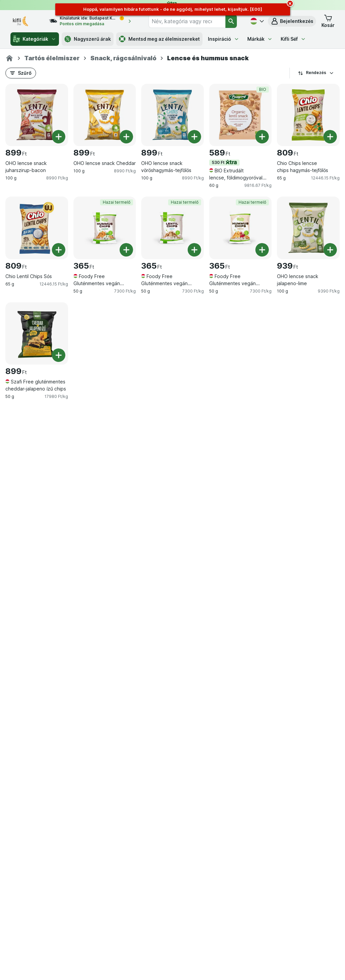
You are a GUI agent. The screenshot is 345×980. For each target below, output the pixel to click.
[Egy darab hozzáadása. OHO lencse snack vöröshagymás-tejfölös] (194, 137)
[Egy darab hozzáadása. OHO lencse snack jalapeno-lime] (330, 250)
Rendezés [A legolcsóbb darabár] (316, 73)
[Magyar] (256, 21)
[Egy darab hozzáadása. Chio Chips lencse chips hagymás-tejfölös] (330, 137)
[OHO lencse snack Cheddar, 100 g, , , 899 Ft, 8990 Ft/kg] (105, 115)
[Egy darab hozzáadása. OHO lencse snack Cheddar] (126, 137)
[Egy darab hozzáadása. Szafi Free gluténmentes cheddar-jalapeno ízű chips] (59, 355)
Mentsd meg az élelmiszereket (159, 39)
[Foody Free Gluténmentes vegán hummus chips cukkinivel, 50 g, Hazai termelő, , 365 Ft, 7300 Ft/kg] (105, 228)
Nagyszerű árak (88, 39)
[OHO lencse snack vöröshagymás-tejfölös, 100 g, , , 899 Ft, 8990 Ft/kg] (172, 115)
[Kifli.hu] (9, 58)
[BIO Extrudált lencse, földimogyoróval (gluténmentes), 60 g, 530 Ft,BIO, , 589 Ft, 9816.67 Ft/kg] (241, 115)
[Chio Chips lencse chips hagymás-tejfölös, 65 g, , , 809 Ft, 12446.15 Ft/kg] (308, 115)
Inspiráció (224, 39)
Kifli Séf (293, 39)
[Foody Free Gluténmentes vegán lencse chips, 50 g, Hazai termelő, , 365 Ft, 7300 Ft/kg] (172, 228)
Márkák (260, 39)
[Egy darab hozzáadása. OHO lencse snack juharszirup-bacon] (59, 137)
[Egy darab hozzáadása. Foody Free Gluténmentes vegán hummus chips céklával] (262, 250)
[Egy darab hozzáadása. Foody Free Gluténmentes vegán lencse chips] (194, 250)
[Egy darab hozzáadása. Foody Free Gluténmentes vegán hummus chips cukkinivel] (126, 250)
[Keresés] (231, 21)
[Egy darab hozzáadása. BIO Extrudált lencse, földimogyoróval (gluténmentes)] (262, 137)
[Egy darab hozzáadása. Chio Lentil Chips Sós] (59, 250)
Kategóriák (35, 39)
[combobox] (187, 21)
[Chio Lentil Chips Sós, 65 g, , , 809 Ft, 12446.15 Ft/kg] (37, 228)
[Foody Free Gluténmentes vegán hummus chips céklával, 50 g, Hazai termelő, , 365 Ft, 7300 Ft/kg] (241, 228)
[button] (292, 21)
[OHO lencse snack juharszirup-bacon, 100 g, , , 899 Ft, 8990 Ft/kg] (37, 115)
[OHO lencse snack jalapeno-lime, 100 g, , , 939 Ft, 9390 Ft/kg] (308, 228)
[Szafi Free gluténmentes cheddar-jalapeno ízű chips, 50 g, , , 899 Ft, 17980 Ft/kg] (37, 334)
